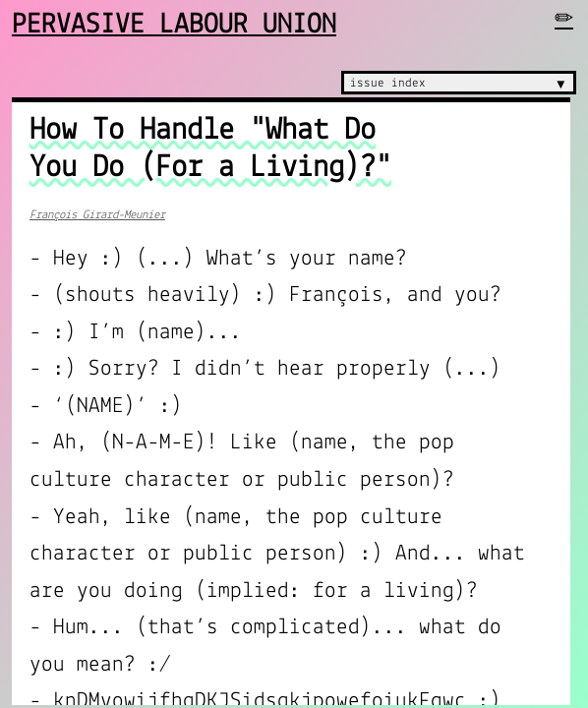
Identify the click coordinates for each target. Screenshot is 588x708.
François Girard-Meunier (97, 215)
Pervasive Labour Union (174, 25)
